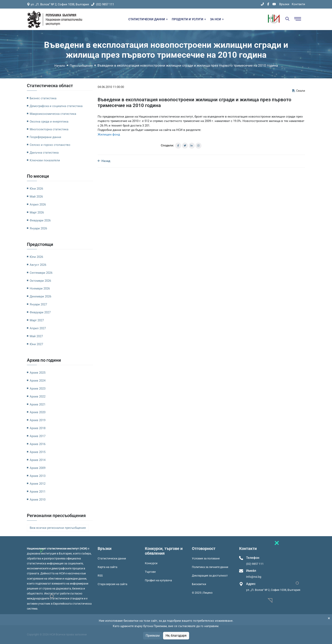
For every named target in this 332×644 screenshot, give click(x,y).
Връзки (284, 4)
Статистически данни (112, 558)
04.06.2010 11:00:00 (111, 87)
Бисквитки (199, 584)
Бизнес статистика (43, 98)
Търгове (150, 572)
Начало (60, 66)
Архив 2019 (38, 420)
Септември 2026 (41, 273)
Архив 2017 (38, 436)
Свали (299, 91)
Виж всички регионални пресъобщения (58, 528)
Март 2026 (37, 212)
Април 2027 (38, 328)
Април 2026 (38, 205)
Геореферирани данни (45, 137)
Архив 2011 (38, 492)
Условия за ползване (206, 558)
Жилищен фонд (109, 134)
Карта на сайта (108, 567)
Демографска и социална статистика (56, 106)
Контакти (298, 4)
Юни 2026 (36, 189)
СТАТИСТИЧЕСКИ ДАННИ (148, 19)
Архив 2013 (38, 476)
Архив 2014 (38, 460)
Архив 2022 (38, 397)
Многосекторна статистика (49, 129)
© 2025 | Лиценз (202, 593)
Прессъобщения (81, 66)
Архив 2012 (38, 484)
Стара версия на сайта (112, 584)
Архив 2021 (38, 404)
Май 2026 (36, 197)
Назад (104, 161)
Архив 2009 (38, 468)
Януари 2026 (38, 228)
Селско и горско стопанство (50, 145)
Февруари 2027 (40, 312)
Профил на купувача (158, 580)
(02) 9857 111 (103, 4)
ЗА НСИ (217, 19)
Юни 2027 (36, 344)
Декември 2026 (40, 296)
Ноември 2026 (40, 288)
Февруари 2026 (40, 220)
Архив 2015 (38, 452)
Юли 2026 (36, 257)
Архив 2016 (38, 444)
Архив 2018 (38, 428)
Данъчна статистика (44, 153)
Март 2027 (37, 320)
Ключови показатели (45, 160)
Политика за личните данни (210, 567)
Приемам (153, 636)
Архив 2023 (38, 389)
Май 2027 (36, 336)
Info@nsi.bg (254, 577)
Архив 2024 (38, 381)
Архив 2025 (38, 373)
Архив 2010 (38, 500)
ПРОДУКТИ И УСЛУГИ (189, 19)
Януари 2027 (38, 304)
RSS (100, 576)
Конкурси (151, 563)
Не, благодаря (176, 636)
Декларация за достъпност (210, 576)
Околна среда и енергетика (49, 122)
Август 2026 (38, 265)
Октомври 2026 (40, 281)
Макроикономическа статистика (53, 114)
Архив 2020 (38, 412)
